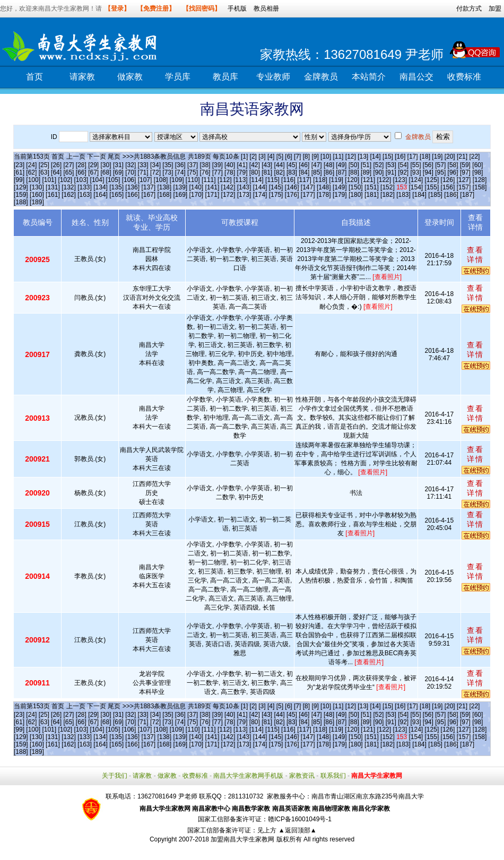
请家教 (82, 77)
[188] (21, 202)
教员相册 (266, 8)
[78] (230, 172)
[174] (260, 195)
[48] (329, 165)
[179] (340, 195)
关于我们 (115, 776)
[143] (244, 187)
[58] (453, 165)
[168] (164, 195)
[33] (143, 165)
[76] (205, 172)
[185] (435, 195)
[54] (403, 165)
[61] (19, 172)
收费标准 (464, 77)
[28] (81, 165)
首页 (34, 77)
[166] (132, 195)
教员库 (225, 77)
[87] (341, 172)
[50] (354, 165)
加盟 (495, 8)
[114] (257, 180)
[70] (131, 172)
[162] (69, 195)
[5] (280, 157)
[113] (241, 180)
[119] (336, 180)
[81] (267, 172)
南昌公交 (416, 77)
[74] (180, 172)
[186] (451, 195)
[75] (193, 172)
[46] (304, 165)
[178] (324, 195)
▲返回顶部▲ (298, 830)
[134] (101, 187)
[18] (425, 157)
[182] (388, 195)
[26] (56, 165)
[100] (33, 180)
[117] (304, 180)
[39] (218, 165)
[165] (116, 195)
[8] (306, 157)
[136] (132, 187)
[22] (474, 157)
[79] (242, 172)
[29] (93, 165)
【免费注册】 (156, 8)
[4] (271, 157)
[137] (148, 187)
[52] (378, 165)
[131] (53, 187)
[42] (255, 165)
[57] (440, 165)
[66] (81, 172)
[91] (391, 172)
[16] (400, 157)
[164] (101, 195)
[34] (155, 165)
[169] (180, 195)
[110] (193, 180)
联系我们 (333, 776)
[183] (403, 195)
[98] (477, 172)
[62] (31, 172)
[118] (320, 180)
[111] (209, 180)
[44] (280, 165)
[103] (81, 180)
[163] (85, 195)
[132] (69, 187)
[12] (351, 157)
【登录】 (117, 8)
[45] (292, 165)
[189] (37, 202)
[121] (368, 180)
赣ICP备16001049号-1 (300, 819)
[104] (97, 180)
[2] (253, 157)
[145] (276, 187)
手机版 (237, 8)
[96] (453, 172)
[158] (480, 187)
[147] (308, 187)
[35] (168, 165)
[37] (193, 165)
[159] (21, 195)
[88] (354, 172)
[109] (177, 180)
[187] (467, 195)
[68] (106, 172)
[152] (388, 187)
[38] (205, 165)
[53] (391, 165)
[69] (118, 172)
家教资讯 (302, 776)
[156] (448, 187)
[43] (267, 165)
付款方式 (469, 8)
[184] (419, 195)
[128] (480, 180)
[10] (326, 157)
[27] (68, 165)
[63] (44, 172)
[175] (276, 195)
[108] (161, 180)
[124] (416, 180)
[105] (113, 180)
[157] (464, 187)
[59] (465, 165)
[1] (244, 157)
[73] (168, 172)
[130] (37, 187)
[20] (450, 157)
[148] (324, 187)
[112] (225, 180)
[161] (53, 195)
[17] (413, 157)
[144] (260, 187)
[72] (155, 172)
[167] (148, 195)
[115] (272, 180)
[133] (85, 187)
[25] (44, 165)
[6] (288, 157)
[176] (292, 195)
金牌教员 (321, 77)
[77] (218, 172)
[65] (68, 172)
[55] (416, 165)
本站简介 (369, 77)
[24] (31, 165)
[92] (403, 172)
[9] (315, 157)
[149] (340, 187)
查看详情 (475, 255)
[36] (180, 165)
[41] (242, 165)
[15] (388, 157)
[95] (440, 172)
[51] (366, 165)
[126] (448, 180)
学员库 (178, 77)
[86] (329, 172)
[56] (428, 165)
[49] (341, 165)
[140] (197, 187)
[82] (280, 172)
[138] (164, 187)
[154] (416, 187)
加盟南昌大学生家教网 (242, 839)
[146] (292, 187)
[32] (131, 165)
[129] (21, 187)
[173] (244, 195)
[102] (65, 180)
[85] (317, 172)
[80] (255, 172)
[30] (106, 165)
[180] (356, 195)
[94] (428, 172)
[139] (180, 187)
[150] (356, 187)
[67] (93, 172)
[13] (363, 157)
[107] (145, 180)
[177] (308, 195)
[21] (462, 157)
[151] (372, 187)
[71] (143, 172)
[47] (317, 165)
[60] (477, 165)
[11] (338, 157)
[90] (378, 172)
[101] (49, 180)
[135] (116, 187)
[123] (400, 180)
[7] (297, 157)
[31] (118, 165)
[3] (262, 157)
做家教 (130, 77)
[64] (56, 172)
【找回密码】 (202, 8)
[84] (304, 172)
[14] (376, 157)
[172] (228, 195)
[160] (37, 195)
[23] (19, 165)
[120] (352, 180)
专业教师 (273, 77)
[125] (432, 180)
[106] (129, 180)
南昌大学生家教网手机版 (248, 776)
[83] (292, 172)
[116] (288, 180)
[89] (366, 172)
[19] (437, 157)
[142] (228, 187)
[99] (19, 180)
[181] (372, 195)
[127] (464, 180)
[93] (416, 172)
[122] (384, 180)
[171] (212, 195)
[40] (230, 165)
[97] (465, 172)
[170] (197, 195)
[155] (432, 187)
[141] (212, 187)
